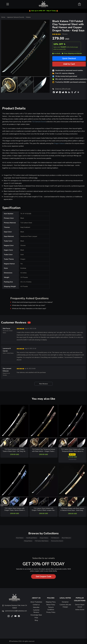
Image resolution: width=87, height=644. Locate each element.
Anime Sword (80, 610)
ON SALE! (72, 454)
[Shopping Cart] (79, 4)
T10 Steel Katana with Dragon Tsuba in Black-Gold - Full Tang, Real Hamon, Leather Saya (15, 450)
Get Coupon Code (43, 576)
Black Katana (20, 538)
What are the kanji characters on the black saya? (29, 308)
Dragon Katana (59, 143)
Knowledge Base (36, 615)
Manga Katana (28, 541)
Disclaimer (65, 602)
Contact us (36, 605)
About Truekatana (36, 602)
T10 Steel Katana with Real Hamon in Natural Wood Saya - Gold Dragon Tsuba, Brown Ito (72, 509)
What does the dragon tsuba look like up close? (29, 305)
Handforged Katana (32, 538)
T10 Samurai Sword (39, 122)
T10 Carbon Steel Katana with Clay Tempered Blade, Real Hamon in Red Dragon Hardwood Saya (72, 450)
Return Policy (51, 605)
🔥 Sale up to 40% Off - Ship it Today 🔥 (43, 11)
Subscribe (36, 607)
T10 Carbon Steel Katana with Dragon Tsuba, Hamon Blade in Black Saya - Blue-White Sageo (14, 509)
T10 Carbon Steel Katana (42, 541)
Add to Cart (69, 64)
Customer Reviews (36, 611)
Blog (36, 620)
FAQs (36, 618)
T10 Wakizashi (55, 538)
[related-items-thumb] (14, 426)
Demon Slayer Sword (80, 606)
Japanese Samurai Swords (16, 17)
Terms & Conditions (51, 608)
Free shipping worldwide (72, 53)
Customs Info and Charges (65, 606)
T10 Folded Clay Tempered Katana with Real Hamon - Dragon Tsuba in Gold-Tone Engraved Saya (43, 450)
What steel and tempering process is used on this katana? (32, 302)
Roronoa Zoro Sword (57, 541)
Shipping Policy (51, 602)
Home (3, 17)
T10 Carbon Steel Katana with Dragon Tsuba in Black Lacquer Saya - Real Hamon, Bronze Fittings (43, 509)
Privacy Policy (51, 612)
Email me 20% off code (63, 89)
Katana (28, 17)
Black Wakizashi (66, 538)
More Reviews (43, 384)
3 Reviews (65, 34)
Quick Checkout (69, 58)
